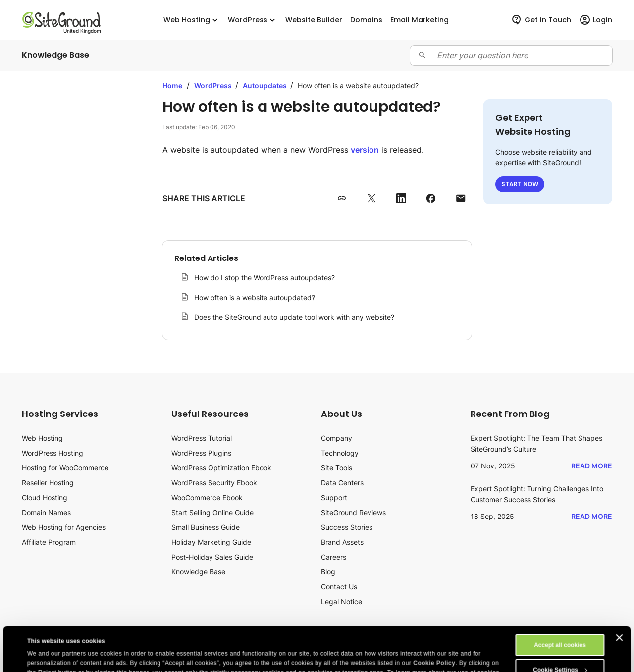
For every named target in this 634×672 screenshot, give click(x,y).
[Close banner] (620, 596)
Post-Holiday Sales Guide (212, 557)
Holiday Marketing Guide (211, 542)
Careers (334, 557)
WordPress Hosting (53, 453)
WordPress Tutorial (202, 438)
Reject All (560, 653)
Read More (592, 466)
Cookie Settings (560, 628)
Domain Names (46, 512)
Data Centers (342, 483)
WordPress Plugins (201, 453)
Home (172, 85)
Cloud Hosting (45, 497)
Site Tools (337, 468)
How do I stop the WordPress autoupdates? (264, 278)
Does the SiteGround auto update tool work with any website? (294, 317)
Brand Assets (342, 542)
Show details (46, 656)
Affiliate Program (49, 542)
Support (334, 497)
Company (337, 438)
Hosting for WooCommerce (65, 468)
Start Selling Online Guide (212, 512)
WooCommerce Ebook (207, 497)
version (365, 150)
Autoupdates (265, 85)
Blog (328, 572)
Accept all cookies (560, 604)
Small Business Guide (206, 527)
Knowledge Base (198, 572)
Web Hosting (192, 20)
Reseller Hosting (48, 483)
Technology (340, 453)
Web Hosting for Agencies (64, 527)
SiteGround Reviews (353, 512)
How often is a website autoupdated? (255, 297)
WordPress (253, 20)
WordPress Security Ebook (214, 483)
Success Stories (347, 527)
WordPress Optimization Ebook (221, 468)
